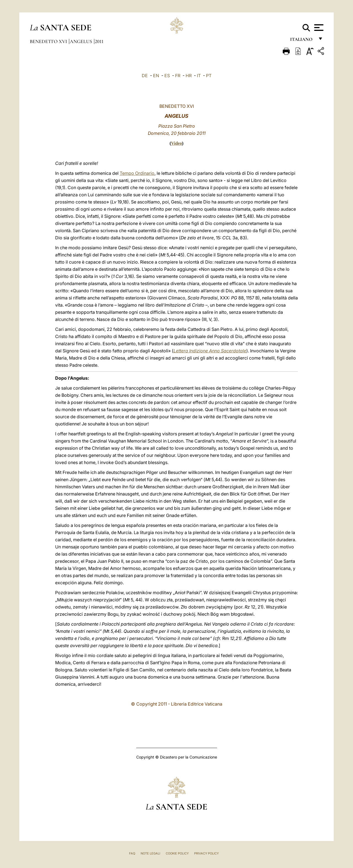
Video (176, 143)
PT (209, 76)
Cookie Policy (177, 853)
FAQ (132, 853)
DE (145, 76)
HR (189, 76)
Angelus (81, 41)
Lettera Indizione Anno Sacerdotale (210, 351)
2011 (99, 41)
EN (156, 76)
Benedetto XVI (49, 41)
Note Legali (150, 853)
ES (167, 76)
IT (199, 76)
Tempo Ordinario (137, 173)
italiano (302, 41)
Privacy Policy (206, 853)
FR (178, 76)
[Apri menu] (318, 28)
